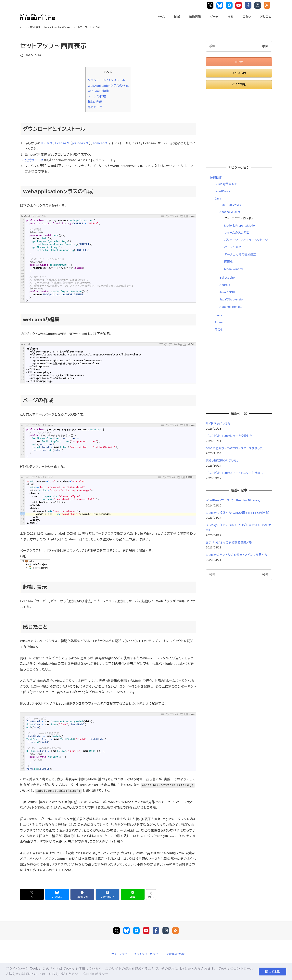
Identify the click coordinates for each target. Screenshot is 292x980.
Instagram (258, 5)
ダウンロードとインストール (106, 80)
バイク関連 (239, 84)
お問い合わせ (176, 954)
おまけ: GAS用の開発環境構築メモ (229, 543)
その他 (219, 330)
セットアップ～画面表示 (240, 218)
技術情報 (195, 17)
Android (225, 285)
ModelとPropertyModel (240, 226)
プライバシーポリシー (147, 954)
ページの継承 (233, 247)
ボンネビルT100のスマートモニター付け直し (234, 473)
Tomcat (100, 143)
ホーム (161, 17)
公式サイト (34, 160)
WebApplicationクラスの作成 (108, 86)
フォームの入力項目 (237, 233)
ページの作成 (97, 96)
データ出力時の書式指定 (240, 255)
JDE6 (47, 143)
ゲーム (214, 17)
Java (218, 199)
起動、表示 (95, 102)
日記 (177, 17)
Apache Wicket (230, 212)
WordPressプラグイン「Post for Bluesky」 (234, 500)
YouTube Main (240, 5)
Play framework (230, 205)
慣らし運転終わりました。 (222, 461)
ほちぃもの (239, 73)
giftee (239, 62)
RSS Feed (268, 5)
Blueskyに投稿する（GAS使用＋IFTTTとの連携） (238, 513)
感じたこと (95, 107)
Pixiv (230, 5)
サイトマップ (119, 954)
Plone (219, 322)
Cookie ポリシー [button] (96, 974)
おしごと (266, 17)
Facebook (249, 5)
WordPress (222, 191)
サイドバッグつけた (218, 424)
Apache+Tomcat (231, 307)
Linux (219, 315)
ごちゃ (247, 17)
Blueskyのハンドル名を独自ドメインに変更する (236, 555)
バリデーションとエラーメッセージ (246, 240)
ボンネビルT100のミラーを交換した (229, 436)
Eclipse (63, 143)
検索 (265, 46)
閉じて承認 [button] (273, 972)
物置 (231, 17)
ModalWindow (234, 269)
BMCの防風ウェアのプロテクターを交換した (234, 448)
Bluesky (220, 5)
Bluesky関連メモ (226, 184)
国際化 (229, 262)
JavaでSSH (227, 292)
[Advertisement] (239, 125)
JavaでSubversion (232, 299)
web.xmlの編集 (98, 91)
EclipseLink (228, 278)
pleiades (80, 143)
